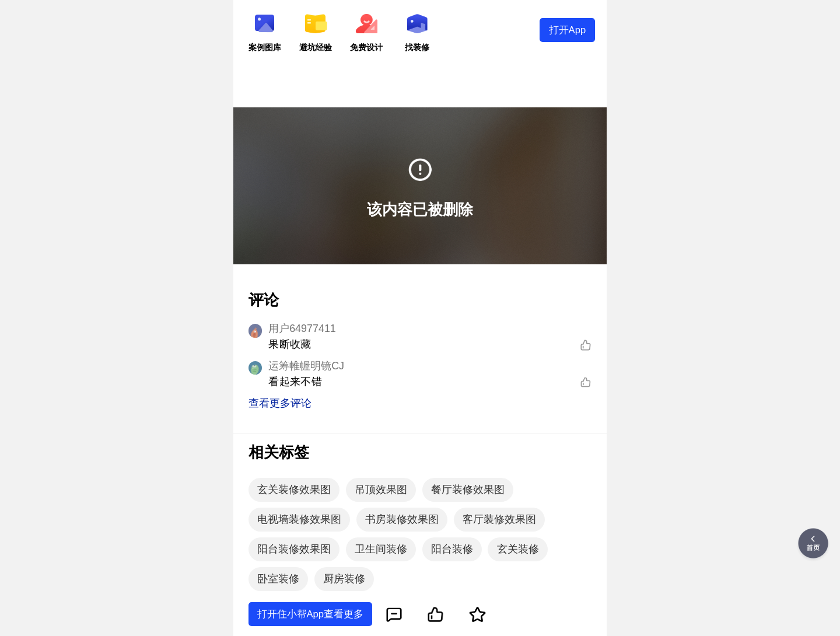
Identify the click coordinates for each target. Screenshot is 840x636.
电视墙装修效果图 (299, 519)
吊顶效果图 (381, 490)
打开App (568, 30)
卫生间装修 (381, 549)
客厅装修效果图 (499, 519)
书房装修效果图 (402, 519)
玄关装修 (518, 549)
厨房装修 (344, 579)
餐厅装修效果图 (468, 490)
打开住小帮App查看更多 (311, 614)
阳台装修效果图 (294, 549)
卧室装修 (278, 579)
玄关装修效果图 (294, 490)
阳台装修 (452, 549)
